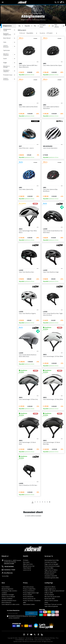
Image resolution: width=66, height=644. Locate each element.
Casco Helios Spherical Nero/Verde (28, 107)
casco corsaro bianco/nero (50, 148)
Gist (20, 146)
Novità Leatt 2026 (50, 599)
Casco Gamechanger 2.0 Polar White (53, 356)
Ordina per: (22, 33)
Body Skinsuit (7, 38)
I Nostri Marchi (27, 568)
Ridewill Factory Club (29, 566)
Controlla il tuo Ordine (51, 562)
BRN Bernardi (48, 146)
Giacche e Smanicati (6, 55)
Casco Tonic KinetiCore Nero (26, 272)
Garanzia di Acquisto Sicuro (9, 601)
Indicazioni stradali (9, 563)
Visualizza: (42, 33)
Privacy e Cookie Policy (29, 589)
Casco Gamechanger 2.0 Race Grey (28, 399)
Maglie (5, 63)
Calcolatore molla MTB (51, 576)
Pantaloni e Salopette (6, 71)
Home (26, 13)
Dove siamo (26, 562)
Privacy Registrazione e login (31, 593)
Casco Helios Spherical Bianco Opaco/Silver (51, 108)
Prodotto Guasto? (49, 574)
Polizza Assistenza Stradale (52, 566)
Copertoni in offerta (50, 587)
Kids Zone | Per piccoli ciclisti (52, 597)
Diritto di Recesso (6, 603)
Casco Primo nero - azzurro (26, 148)
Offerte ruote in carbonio (51, 601)
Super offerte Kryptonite (51, 606)
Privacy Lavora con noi (29, 599)
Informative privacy (28, 587)
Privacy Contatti (27, 595)
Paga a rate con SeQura (51, 570)
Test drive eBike (49, 568)
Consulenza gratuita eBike (52, 578)
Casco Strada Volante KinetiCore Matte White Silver (28, 356)
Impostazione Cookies (29, 604)
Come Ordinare (6, 587)
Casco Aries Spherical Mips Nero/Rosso (50, 190)
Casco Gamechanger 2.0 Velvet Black (27, 443)
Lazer (45, 229)
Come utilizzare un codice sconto (11, 604)
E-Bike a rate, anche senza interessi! (54, 591)
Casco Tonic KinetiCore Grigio (51, 272)
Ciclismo (31, 13)
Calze (5, 42)
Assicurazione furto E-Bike (52, 560)
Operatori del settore (50, 572)
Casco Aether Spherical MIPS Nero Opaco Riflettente (28, 66)
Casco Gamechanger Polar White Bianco (28, 232)
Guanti (5, 59)
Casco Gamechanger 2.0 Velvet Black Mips (52, 443)
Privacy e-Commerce (29, 591)
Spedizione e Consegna (8, 595)
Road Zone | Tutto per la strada (53, 604)
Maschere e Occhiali (6, 67)
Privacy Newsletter (28, 597)
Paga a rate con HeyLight (51, 564)
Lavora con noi (27, 570)
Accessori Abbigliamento (7, 34)
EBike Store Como (28, 564)
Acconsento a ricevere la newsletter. (22, 617)
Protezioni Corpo (8, 75)
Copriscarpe (7, 50)
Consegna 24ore (43, 26)
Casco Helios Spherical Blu (26, 189)
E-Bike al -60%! (49, 593)
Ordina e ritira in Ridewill (8, 597)
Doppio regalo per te (50, 589)
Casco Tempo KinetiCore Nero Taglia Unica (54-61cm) (53, 314)
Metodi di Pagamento (7, 589)
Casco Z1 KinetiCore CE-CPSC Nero (28, 485)
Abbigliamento (38, 13)
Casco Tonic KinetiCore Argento (27, 314)
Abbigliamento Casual (7, 30)
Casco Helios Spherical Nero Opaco (52, 65)
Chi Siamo (26, 560)
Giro (20, 64)
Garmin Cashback (49, 595)
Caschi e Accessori (6, 46)
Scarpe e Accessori (6, 79)
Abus (21, 229)
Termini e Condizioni (7, 599)
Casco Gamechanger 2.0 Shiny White (53, 399)
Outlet (46, 603)
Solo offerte (57, 26)
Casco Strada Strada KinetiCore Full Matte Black (53, 232)
